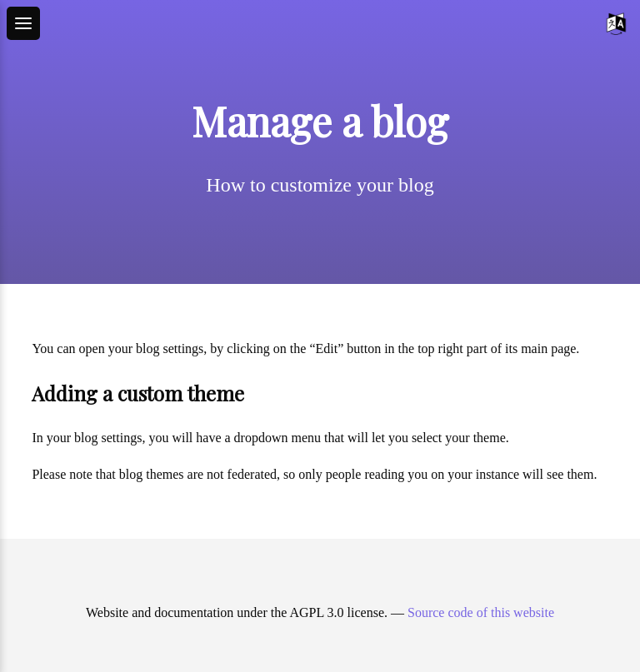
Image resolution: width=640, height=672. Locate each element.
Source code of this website (481, 612)
